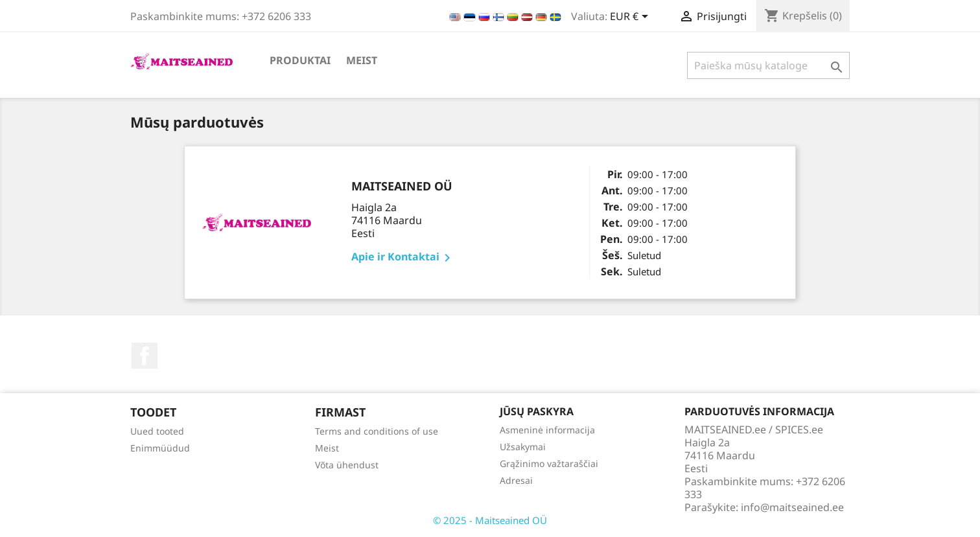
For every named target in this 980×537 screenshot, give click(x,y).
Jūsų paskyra (537, 411)
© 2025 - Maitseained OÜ (490, 520)
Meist (362, 60)
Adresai (516, 480)
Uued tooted (157, 431)
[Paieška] (768, 65)
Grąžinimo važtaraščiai (549, 463)
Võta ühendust (347, 465)
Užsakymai (523, 447)
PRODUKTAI (300, 60)
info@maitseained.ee (792, 507)
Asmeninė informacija (547, 430)
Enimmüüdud (160, 448)
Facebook (145, 356)
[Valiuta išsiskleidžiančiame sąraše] (631, 17)
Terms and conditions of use (377, 431)
